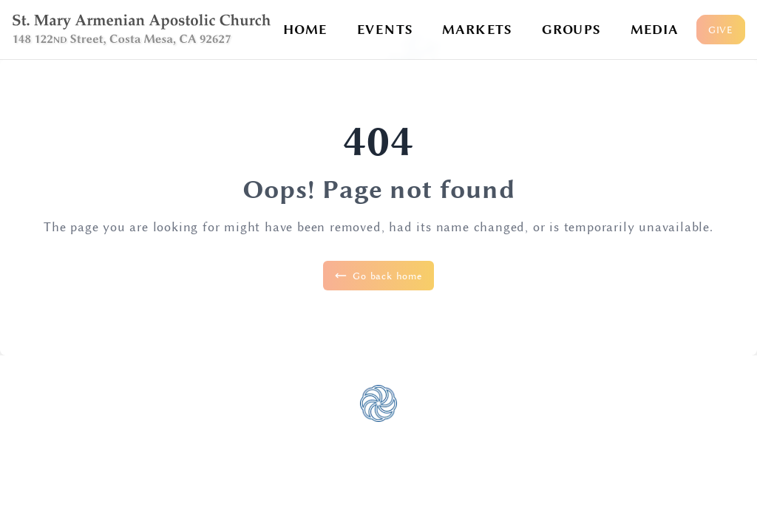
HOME (305, 30)
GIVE (721, 30)
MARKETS (477, 30)
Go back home (378, 276)
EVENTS (385, 30)
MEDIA (655, 30)
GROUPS (571, 30)
